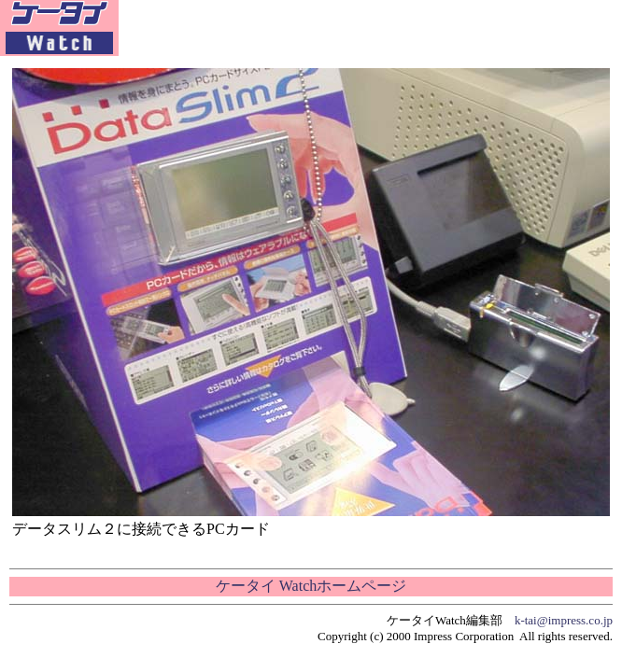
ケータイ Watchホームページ (311, 586)
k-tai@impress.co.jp (564, 620)
